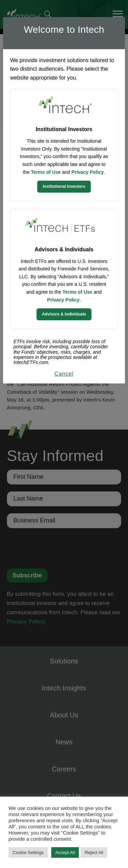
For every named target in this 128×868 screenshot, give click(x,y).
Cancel (64, 374)
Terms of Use (46, 172)
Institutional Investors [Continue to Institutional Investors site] (64, 186)
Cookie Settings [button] (28, 852)
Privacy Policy (88, 172)
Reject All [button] (94, 852)
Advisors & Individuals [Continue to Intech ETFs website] (64, 314)
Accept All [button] (65, 852)
